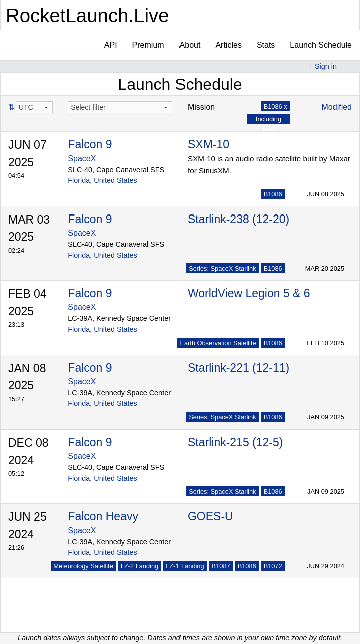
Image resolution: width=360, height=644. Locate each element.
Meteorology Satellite (83, 566)
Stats (266, 45)
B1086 (273, 194)
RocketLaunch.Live (87, 15)
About (190, 45)
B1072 (273, 566)
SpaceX (82, 159)
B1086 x (276, 106)
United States (115, 180)
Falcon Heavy (103, 516)
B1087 (221, 566)
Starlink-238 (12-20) (238, 219)
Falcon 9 (90, 144)
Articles (228, 45)
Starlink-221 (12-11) (238, 368)
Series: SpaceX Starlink (222, 268)
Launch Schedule (321, 45)
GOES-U (210, 516)
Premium (148, 45)
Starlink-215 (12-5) (235, 442)
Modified (337, 107)
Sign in (326, 66)
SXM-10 (208, 144)
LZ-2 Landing (140, 566)
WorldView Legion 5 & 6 (249, 293)
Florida (79, 180)
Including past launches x (268, 129)
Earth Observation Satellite (218, 343)
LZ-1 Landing (185, 566)
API (111, 45)
